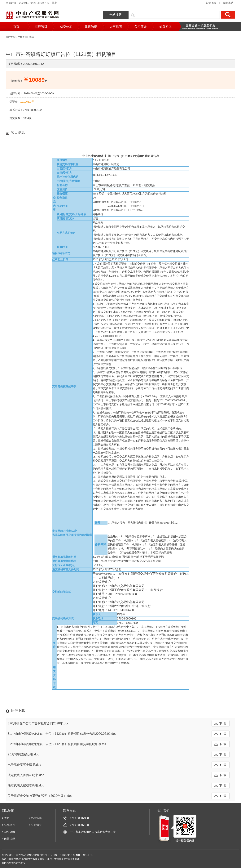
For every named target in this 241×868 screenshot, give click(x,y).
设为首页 (211, 3)
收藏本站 (228, 3)
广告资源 (22, 37)
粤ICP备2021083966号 (14, 863)
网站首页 (10, 37)
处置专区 (165, 27)
